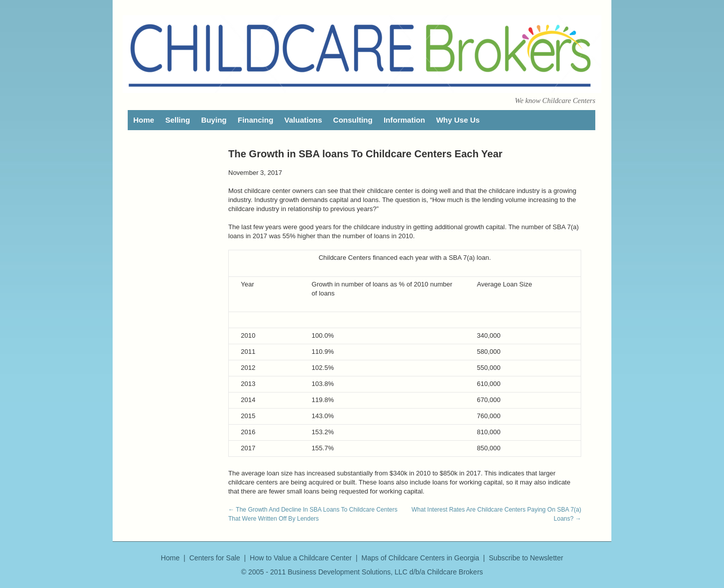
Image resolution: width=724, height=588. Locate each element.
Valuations (303, 120)
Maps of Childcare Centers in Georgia (420, 558)
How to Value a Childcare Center (301, 558)
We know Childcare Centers (555, 101)
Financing (256, 120)
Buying (214, 120)
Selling (178, 120)
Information (404, 120)
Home (144, 120)
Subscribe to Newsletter (526, 558)
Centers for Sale (214, 558)
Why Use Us (458, 120)
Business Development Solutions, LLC (347, 572)
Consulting (353, 120)
